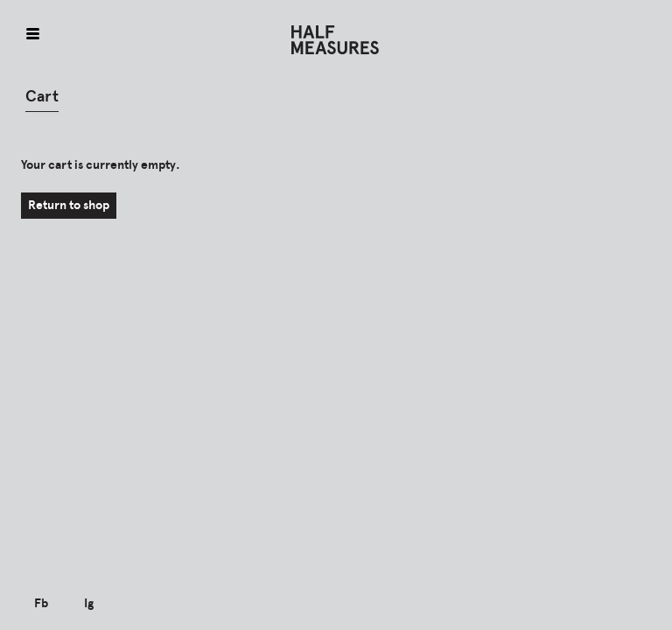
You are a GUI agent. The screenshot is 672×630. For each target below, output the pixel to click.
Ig (89, 603)
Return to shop (69, 205)
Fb (41, 603)
